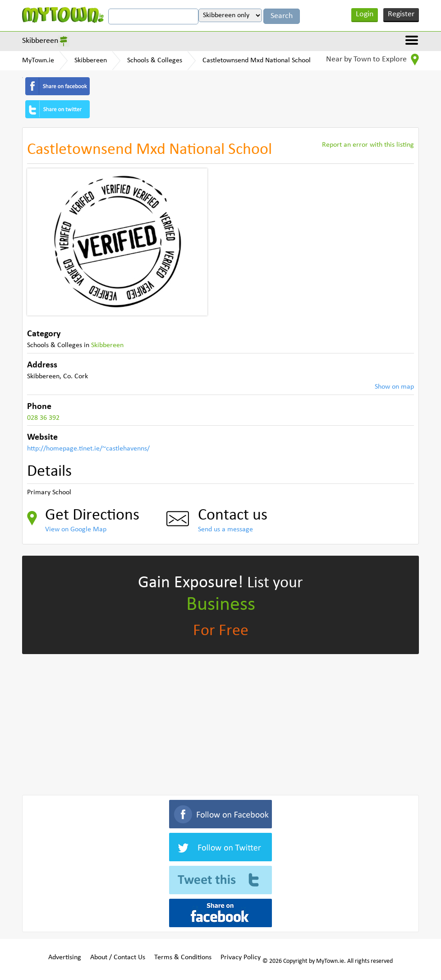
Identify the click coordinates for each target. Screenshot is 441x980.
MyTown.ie (38, 60)
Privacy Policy (241, 957)
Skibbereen (40, 41)
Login (365, 14)
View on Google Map (76, 529)
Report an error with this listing (368, 145)
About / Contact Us (118, 957)
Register (401, 14)
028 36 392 (43, 418)
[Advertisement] (220, 723)
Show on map (394, 387)
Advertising (65, 957)
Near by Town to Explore (372, 60)
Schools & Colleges (155, 60)
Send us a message (225, 529)
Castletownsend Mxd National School (257, 60)
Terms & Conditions (183, 957)
